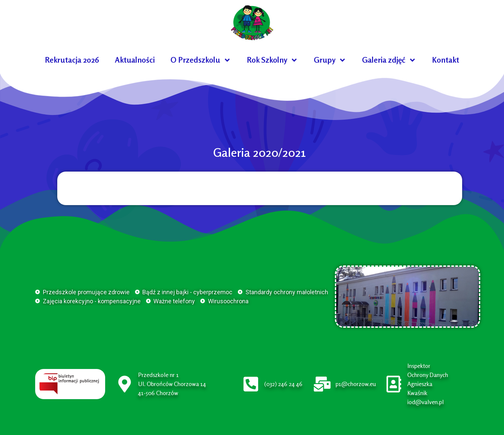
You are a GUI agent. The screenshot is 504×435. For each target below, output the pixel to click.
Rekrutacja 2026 (72, 60)
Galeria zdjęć (389, 60)
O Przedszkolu (201, 60)
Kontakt (446, 60)
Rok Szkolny (272, 60)
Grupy (330, 60)
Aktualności (135, 60)
